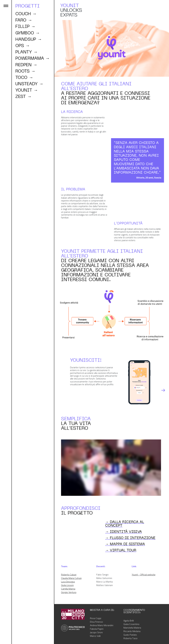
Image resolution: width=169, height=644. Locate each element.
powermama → (33, 58)
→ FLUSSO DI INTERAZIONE (130, 538)
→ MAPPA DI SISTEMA (125, 544)
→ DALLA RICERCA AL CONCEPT (125, 524)
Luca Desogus (68, 582)
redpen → (26, 65)
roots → (25, 71)
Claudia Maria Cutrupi (71, 578)
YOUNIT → (27, 90)
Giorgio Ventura (69, 592)
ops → (23, 46)
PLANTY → (26, 52)
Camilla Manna (68, 589)
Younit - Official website (144, 575)
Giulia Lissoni (67, 585)
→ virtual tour (121, 550)
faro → (24, 20)
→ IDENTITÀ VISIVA (124, 531)
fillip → (25, 26)
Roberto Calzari (69, 575)
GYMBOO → (28, 33)
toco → (24, 77)
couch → (26, 14)
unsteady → (29, 84)
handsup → (29, 39)
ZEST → (23, 96)
